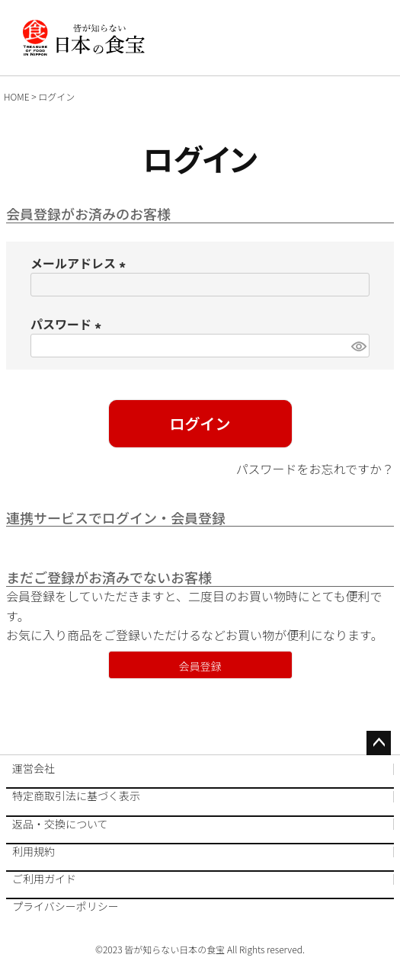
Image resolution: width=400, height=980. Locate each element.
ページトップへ (379, 743)
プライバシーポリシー (66, 906)
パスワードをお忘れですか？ (315, 469)
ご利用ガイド (44, 878)
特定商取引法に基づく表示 (76, 795)
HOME (17, 96)
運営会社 (34, 768)
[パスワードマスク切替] (358, 346)
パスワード (69, 324)
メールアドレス (81, 263)
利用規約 (34, 851)
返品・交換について (60, 823)
